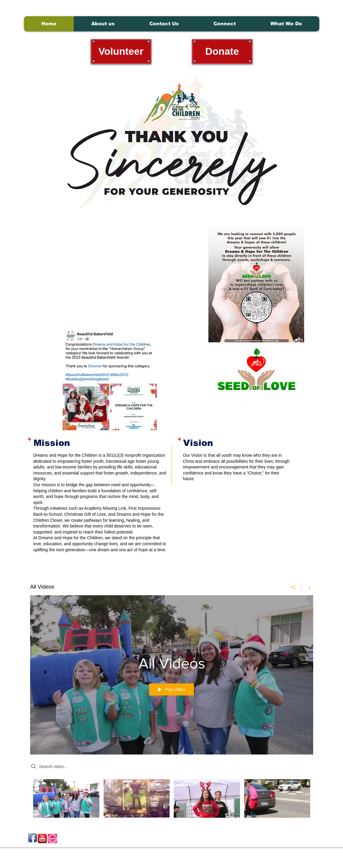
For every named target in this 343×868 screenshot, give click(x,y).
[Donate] (222, 51)
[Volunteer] (121, 51)
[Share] (293, 587)
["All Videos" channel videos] (172, 800)
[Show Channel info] (307, 587)
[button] (286, 24)
